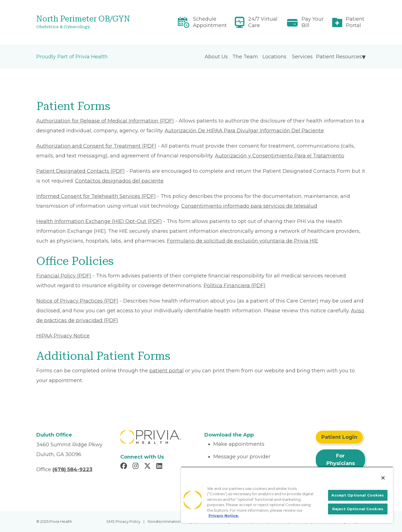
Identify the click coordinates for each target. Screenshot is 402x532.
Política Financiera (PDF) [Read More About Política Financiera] (234, 286)
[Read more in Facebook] (125, 467)
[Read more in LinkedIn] (160, 467)
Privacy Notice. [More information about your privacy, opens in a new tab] (224, 516)
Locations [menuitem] (274, 57)
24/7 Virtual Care (263, 22)
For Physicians (341, 460)
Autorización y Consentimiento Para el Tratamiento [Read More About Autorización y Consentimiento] (280, 156)
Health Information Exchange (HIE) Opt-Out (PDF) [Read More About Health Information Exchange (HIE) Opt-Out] (99, 221)
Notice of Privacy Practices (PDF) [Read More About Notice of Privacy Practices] (77, 301)
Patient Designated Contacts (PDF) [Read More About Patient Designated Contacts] (81, 171)
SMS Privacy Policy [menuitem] (123, 521)
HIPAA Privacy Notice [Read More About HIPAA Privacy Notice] (63, 336)
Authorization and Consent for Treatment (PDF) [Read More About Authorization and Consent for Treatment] (96, 146)
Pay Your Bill (313, 22)
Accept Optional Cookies (358, 495)
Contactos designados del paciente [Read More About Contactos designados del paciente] (119, 181)
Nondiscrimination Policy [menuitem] (170, 521)
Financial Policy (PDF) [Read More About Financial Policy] (64, 276)
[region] (287, 495)
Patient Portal (355, 22)
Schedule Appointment (210, 22)
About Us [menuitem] (216, 57)
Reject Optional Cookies (358, 509)
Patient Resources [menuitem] (339, 57)
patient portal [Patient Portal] (167, 371)
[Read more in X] (148, 467)
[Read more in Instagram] (136, 467)
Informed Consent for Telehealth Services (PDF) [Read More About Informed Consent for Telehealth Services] (96, 196)
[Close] (383, 478)
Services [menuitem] (302, 57)
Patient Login (339, 437)
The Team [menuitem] (245, 57)
